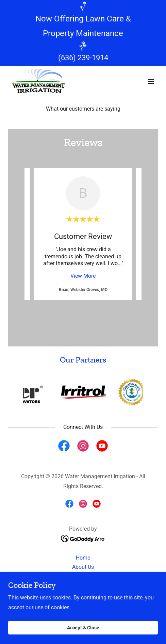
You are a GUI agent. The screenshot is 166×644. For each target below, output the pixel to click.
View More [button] (83, 276)
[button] (151, 81)
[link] (38, 82)
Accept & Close (83, 628)
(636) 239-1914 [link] (83, 58)
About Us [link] (83, 567)
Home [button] (83, 558)
